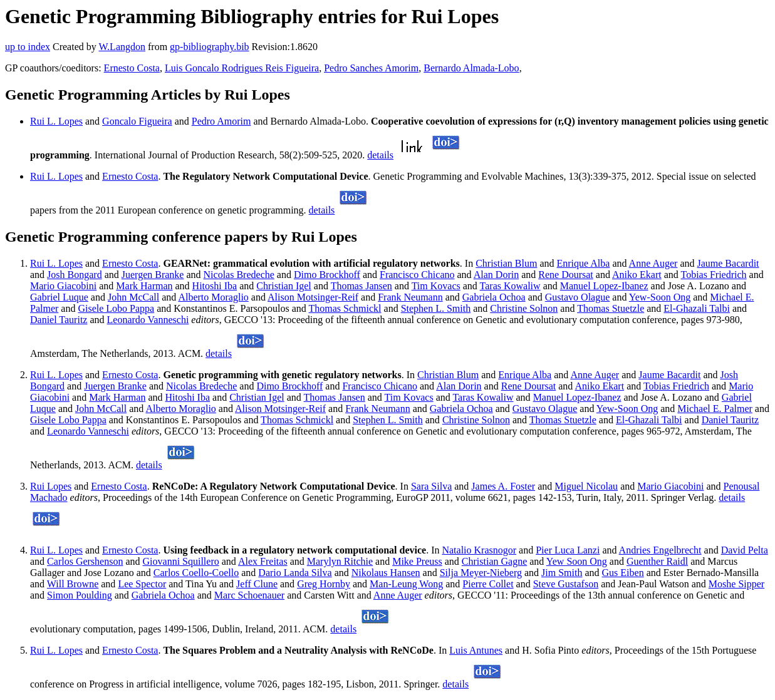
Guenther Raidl (657, 561)
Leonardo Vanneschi (148, 320)
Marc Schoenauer (249, 595)
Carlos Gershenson (85, 561)
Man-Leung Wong (406, 584)
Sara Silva (431, 486)
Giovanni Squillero (181, 561)
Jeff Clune (257, 584)
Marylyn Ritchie (340, 561)
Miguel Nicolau (586, 486)
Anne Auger (653, 263)
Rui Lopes (51, 486)
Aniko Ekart (637, 275)
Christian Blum (506, 263)
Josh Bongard (75, 275)
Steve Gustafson (566, 584)
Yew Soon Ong (577, 561)
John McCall (133, 297)
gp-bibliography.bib (210, 47)
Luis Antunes (476, 650)
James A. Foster (503, 486)
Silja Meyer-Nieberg (481, 573)
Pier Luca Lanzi (568, 550)
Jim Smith (562, 573)
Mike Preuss (417, 561)
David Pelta (745, 550)
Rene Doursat (566, 275)
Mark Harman (144, 286)
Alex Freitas (263, 561)
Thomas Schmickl (345, 308)
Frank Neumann (410, 297)
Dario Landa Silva (295, 573)
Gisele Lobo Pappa (116, 308)
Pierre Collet (488, 584)
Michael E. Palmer (715, 409)
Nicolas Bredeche (239, 275)
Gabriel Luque (59, 297)
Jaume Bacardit (728, 263)
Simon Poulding (80, 595)
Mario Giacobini (63, 286)
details (380, 155)
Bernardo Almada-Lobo (471, 68)
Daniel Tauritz (59, 320)
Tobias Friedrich (714, 275)
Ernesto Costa (132, 68)
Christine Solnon (524, 308)
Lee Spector (142, 584)
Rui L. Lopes (56, 121)
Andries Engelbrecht (660, 550)
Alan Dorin (496, 275)
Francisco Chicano (417, 275)
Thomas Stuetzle (611, 308)
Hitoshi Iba (215, 286)
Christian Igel (284, 286)
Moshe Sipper (736, 584)
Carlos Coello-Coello (196, 573)
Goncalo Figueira (137, 121)
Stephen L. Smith (436, 308)
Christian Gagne (494, 561)
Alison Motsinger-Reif (313, 297)
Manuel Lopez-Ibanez (604, 286)
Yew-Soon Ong (660, 297)
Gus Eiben (623, 573)
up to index (28, 47)
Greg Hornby (324, 584)
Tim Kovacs (436, 286)
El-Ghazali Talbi (697, 308)
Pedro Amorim (221, 121)
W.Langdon (122, 47)
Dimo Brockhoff (327, 275)
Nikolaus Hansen (386, 573)
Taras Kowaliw (510, 286)
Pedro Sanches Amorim (371, 68)
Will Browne (73, 584)
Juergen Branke (153, 275)
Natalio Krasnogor (479, 550)
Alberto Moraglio (213, 297)
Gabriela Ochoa (494, 297)
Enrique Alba (584, 263)
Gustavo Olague (578, 297)
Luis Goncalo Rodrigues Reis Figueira (242, 68)
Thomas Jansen (361, 286)
